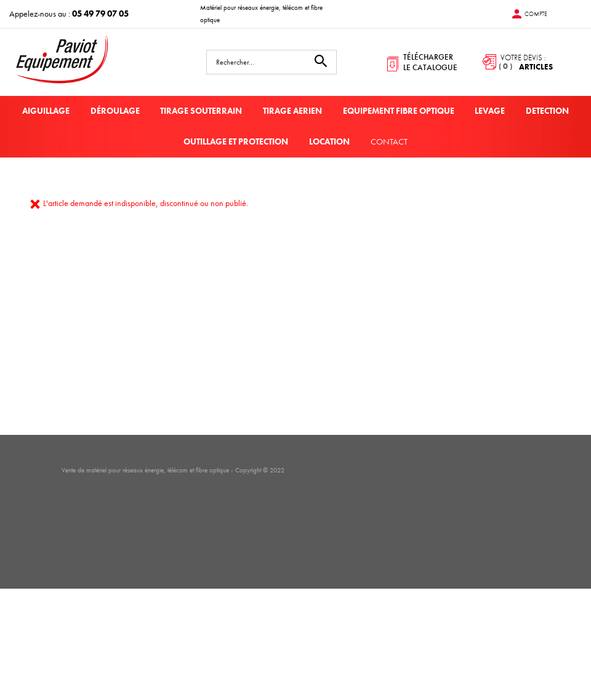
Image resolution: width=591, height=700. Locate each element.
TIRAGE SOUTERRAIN (201, 111)
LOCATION (329, 141)
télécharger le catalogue (430, 62)
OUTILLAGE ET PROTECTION (236, 141)
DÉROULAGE (115, 111)
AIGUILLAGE (46, 111)
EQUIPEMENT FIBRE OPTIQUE (399, 111)
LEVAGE (490, 111)
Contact (389, 141)
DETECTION (547, 111)
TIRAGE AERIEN (292, 111)
